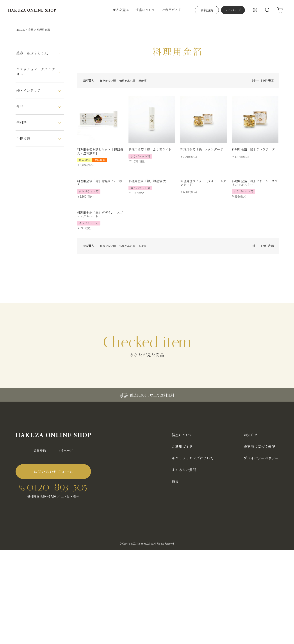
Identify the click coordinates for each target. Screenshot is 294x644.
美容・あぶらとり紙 (32, 53)
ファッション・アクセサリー (36, 72)
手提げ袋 (23, 138)
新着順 (143, 80)
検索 (267, 10)
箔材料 (21, 122)
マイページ (233, 10)
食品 (31, 30)
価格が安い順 (108, 80)
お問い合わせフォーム (53, 471)
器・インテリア (29, 90)
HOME (20, 30)
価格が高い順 (127, 80)
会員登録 (207, 10)
